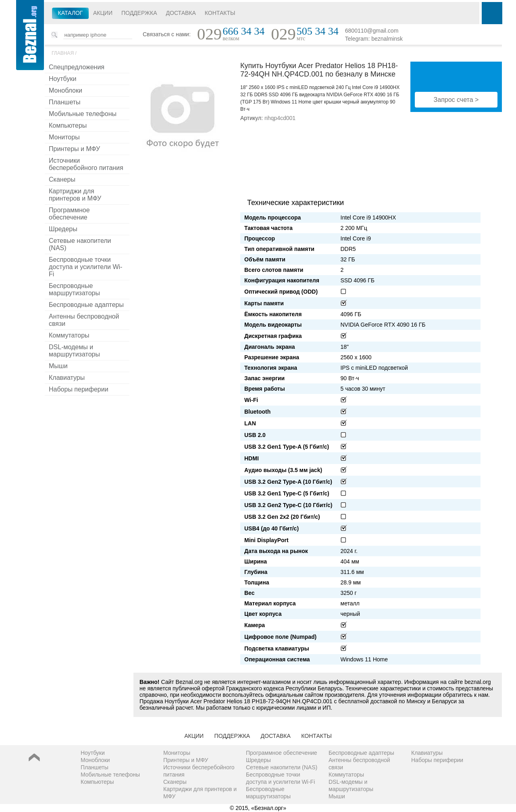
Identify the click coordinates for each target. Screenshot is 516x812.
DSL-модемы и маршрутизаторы (74, 351)
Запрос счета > (456, 100)
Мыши (58, 366)
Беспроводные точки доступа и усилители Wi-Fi (85, 267)
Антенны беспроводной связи (84, 320)
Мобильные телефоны (83, 114)
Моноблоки (66, 90)
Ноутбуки (62, 79)
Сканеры (62, 179)
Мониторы (64, 137)
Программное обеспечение (69, 214)
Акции (103, 13)
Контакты (220, 13)
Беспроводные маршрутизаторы (74, 289)
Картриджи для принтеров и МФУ (75, 195)
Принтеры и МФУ (74, 149)
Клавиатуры (67, 378)
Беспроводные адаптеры (86, 305)
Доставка (181, 13)
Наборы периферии (79, 389)
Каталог (71, 13)
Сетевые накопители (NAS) (80, 244)
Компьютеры (68, 125)
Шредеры (63, 229)
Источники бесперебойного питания (86, 164)
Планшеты (65, 102)
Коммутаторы (69, 335)
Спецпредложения (77, 67)
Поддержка (139, 13)
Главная (63, 53)
